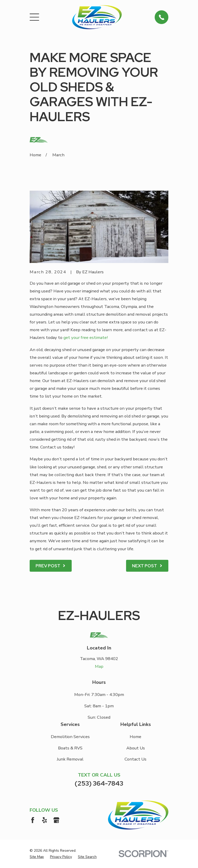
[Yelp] (44, 820)
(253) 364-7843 (99, 783)
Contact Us (135, 759)
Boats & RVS (70, 748)
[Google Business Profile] (56, 820)
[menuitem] (37, 857)
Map (99, 666)
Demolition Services (70, 737)
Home (135, 737)
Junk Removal (70, 759)
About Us (136, 748)
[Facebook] (33, 820)
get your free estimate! (86, 338)
